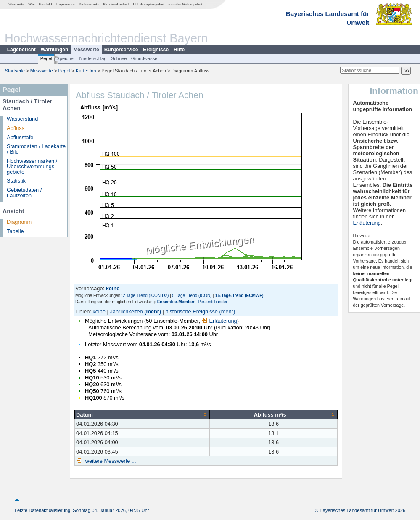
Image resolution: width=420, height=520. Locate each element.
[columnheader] (142, 414)
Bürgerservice (121, 50)
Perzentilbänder (213, 302)
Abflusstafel (21, 137)
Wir (32, 4)
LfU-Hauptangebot (149, 4)
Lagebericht (21, 50)
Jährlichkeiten (126, 312)
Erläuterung (219, 321)
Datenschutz (89, 4)
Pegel (46, 58)
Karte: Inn (86, 71)
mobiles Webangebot (185, 4)
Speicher (66, 58)
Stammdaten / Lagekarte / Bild (36, 149)
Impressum (65, 4)
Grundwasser (145, 58)
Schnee (119, 58)
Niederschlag (93, 58)
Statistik (16, 181)
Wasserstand (22, 119)
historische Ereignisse (191, 312)
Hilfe (179, 50)
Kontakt (45, 4)
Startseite (16, 4)
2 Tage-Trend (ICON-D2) (146, 296)
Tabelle (15, 231)
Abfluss (16, 128)
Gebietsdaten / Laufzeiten (24, 193)
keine (99, 312)
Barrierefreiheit (116, 4)
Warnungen (55, 50)
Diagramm (19, 222)
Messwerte (86, 50)
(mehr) (153, 312)
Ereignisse (156, 50)
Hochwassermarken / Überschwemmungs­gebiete (32, 166)
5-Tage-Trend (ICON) (192, 296)
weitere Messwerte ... (110, 461)
